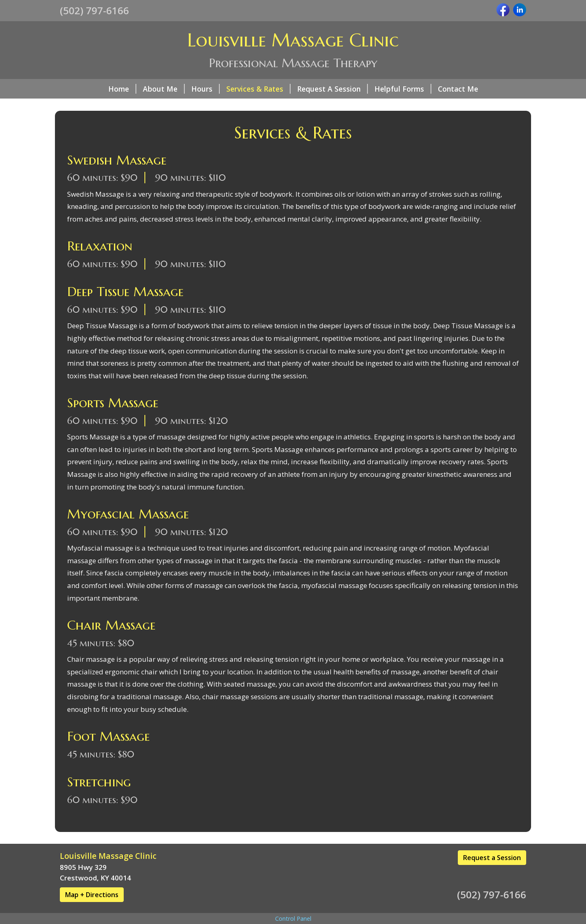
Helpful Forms (403, 89)
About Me (164, 89)
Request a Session (492, 858)
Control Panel (293, 919)
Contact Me (458, 89)
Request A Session (332, 89)
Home (122, 89)
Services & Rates (258, 89)
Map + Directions (92, 895)
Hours (206, 89)
